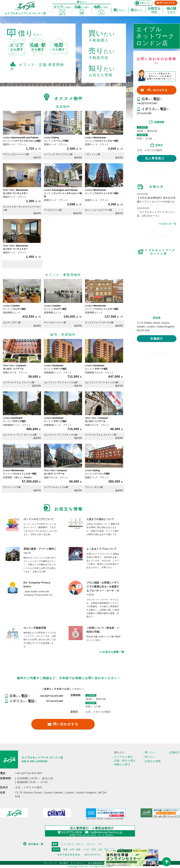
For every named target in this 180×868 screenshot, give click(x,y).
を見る (171, 10)
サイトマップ (50, 863)
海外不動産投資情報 (69, 855)
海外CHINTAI (92, 855)
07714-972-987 (144, 113)
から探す (17, 47)
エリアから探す (124, 757)
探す (62, 7)
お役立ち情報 (153, 761)
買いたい (150, 752)
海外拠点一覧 (36, 844)
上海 (100, 849)
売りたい (150, 757)
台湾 (72, 849)
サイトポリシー (78, 863)
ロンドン (91, 844)
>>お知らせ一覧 (167, 224)
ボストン (80, 844)
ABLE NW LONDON (35, 761)
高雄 (78, 849)
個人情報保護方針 (97, 863)
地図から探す (122, 764)
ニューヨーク (67, 844)
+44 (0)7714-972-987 (147, 103)
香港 (65, 849)
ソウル (86, 849)
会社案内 (64, 863)
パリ (100, 844)
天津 (93, 849)
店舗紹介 (157, 339)
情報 (154, 10)
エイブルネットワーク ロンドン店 (42, 758)
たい (120, 10)
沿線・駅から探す (125, 761)
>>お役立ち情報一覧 (112, 652)
